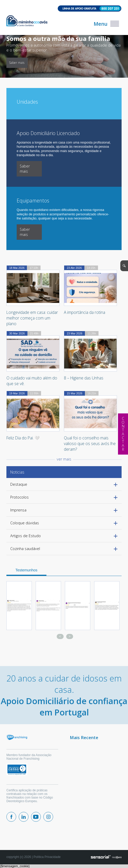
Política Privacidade (47, 857)
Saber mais (104, 63)
